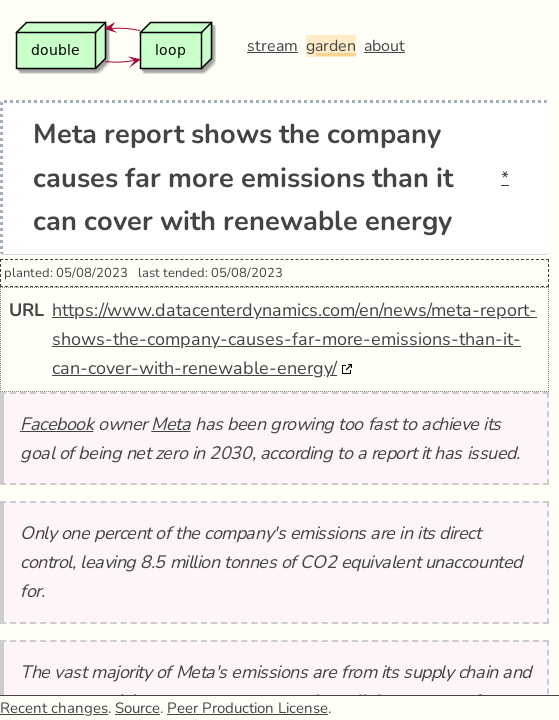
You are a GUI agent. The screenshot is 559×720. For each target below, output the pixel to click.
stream (272, 46)
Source (137, 708)
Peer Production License (247, 708)
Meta (170, 424)
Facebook (56, 424)
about (384, 46)
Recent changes (54, 708)
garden (331, 46)
